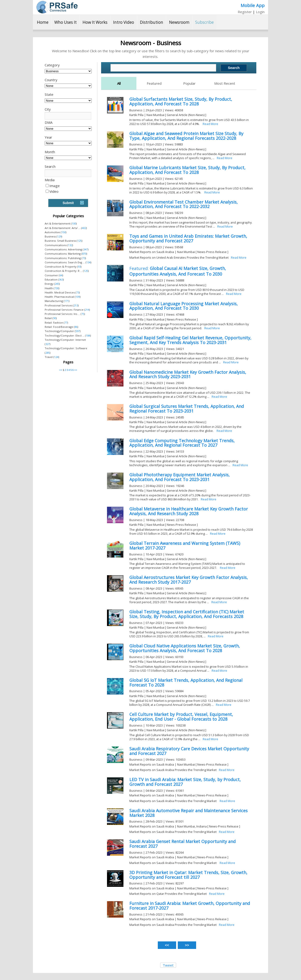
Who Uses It (65, 22)
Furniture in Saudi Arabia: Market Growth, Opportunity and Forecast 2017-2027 (190, 906)
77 (66, 323)
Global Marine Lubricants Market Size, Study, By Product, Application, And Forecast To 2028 (187, 170)
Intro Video (124, 22)
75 (83, 314)
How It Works (95, 22)
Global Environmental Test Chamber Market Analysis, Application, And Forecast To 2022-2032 (184, 204)
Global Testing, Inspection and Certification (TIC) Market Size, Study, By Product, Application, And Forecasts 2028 (187, 614)
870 (84, 254)
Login (260, 12)
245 (57, 284)
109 (78, 297)
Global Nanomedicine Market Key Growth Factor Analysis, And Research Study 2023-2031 (188, 374)
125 (79, 241)
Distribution (152, 22)
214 (87, 310)
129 (59, 236)
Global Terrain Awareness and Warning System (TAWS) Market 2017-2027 (185, 546)
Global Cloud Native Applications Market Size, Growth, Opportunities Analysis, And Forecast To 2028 (185, 648)
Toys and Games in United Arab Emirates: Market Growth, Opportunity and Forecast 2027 (188, 238)
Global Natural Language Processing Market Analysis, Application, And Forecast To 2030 (184, 306)
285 (48, 353)
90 (55, 318)
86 (76, 327)
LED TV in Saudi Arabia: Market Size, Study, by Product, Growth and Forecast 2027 (185, 782)
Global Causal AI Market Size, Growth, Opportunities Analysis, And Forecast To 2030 (178, 271)
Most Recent (225, 83)
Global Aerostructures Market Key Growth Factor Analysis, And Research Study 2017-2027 (189, 580)
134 (88, 262)
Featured (154, 83)
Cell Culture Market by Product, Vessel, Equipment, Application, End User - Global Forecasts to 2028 (181, 717)
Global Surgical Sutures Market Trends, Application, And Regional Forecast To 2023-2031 (187, 409)
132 (70, 245)
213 (76, 305)
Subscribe (204, 22)
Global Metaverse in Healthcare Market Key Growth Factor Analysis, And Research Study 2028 (189, 511)
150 (63, 232)
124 (56, 357)
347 (86, 249)
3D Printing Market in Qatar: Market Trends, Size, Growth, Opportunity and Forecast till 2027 (188, 875)
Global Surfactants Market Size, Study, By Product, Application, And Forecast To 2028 (181, 101)
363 (61, 279)
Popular (189, 83)
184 (88, 335)
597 (78, 331)
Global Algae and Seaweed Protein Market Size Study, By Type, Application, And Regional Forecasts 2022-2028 (186, 136)
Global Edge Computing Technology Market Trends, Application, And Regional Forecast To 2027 (182, 443)
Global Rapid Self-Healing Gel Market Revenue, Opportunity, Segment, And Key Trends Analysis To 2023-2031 (190, 340)
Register (245, 12)
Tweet (168, 965)
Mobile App (253, 5)
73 (84, 258)
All (119, 83)
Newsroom (179, 22)
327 (48, 344)
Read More (210, 124)
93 (79, 267)
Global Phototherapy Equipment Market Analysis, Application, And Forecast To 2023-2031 (180, 477)
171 (67, 301)
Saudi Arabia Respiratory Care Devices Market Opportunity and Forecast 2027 (189, 751)
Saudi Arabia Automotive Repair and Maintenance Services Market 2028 (188, 813)
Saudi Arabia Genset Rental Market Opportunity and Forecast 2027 (182, 844)
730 (56, 288)
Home (43, 22)
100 (74, 223)
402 (84, 228)
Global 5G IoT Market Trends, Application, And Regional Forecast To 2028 (186, 683)
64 (61, 275)
